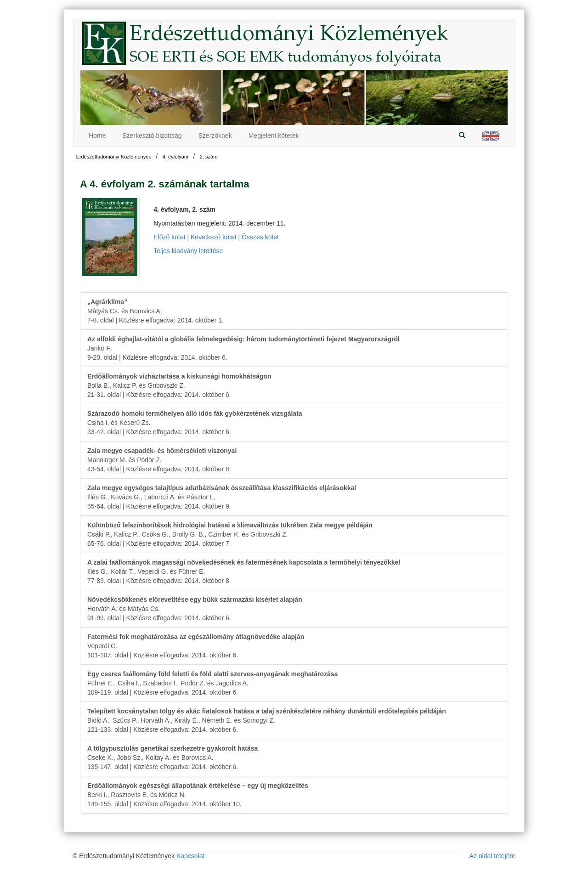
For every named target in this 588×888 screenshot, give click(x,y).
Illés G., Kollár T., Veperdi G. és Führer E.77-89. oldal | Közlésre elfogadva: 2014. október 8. (244, 571)
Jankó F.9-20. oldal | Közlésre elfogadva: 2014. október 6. (243, 348)
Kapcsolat (190, 856)
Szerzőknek (215, 136)
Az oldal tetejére (492, 856)
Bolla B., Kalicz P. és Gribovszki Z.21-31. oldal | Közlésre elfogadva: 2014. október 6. (179, 385)
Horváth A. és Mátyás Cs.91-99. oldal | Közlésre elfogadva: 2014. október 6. (195, 609)
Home (97, 136)
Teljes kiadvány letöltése (188, 251)
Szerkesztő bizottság (152, 136)
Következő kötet (214, 237)
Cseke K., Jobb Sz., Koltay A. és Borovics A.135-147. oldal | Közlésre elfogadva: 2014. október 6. (172, 758)
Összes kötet (260, 237)
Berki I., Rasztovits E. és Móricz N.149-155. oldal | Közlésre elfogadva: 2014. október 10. (198, 795)
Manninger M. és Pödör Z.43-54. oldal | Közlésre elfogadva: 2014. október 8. (162, 460)
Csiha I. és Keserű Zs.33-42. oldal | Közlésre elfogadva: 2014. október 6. (195, 423)
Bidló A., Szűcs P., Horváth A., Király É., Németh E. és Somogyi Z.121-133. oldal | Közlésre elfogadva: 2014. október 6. (267, 720)
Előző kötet (169, 237)
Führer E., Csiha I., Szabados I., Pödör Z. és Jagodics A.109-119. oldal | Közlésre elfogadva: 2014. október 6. (212, 683)
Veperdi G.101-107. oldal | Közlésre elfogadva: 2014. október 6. (196, 646)
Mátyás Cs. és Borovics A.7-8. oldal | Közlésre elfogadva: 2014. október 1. (155, 311)
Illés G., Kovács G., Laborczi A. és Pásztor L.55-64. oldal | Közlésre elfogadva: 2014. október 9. (222, 497)
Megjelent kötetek (274, 136)
